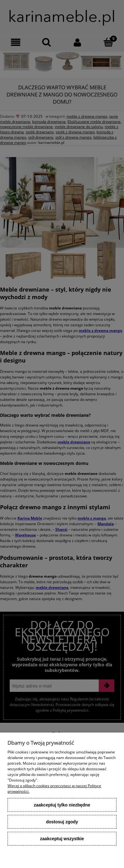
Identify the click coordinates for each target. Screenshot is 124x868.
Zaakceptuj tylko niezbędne (62, 805)
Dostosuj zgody (62, 822)
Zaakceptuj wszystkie (62, 839)
